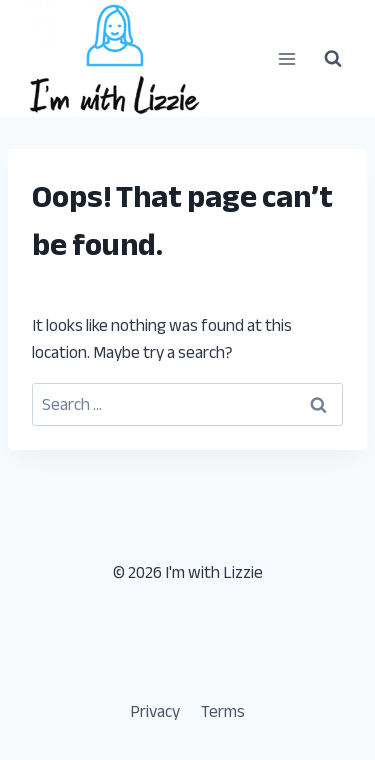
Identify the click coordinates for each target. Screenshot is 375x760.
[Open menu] (286, 58)
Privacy (155, 711)
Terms (223, 711)
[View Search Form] (333, 59)
